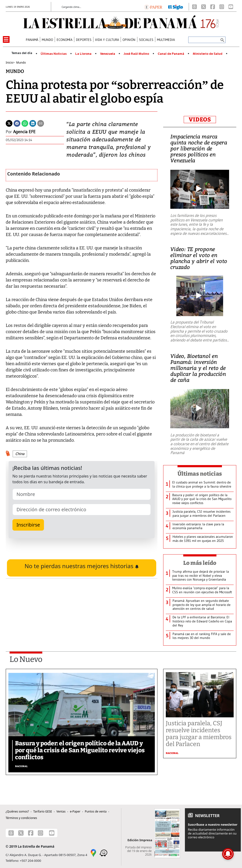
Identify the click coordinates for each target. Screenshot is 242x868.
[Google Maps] (93, 852)
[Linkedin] (33, 123)
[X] (204, 7)
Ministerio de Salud (208, 54)
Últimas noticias (200, 474)
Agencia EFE (24, 132)
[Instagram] (222, 7)
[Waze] (103, 852)
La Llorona (83, 54)
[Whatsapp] (25, 123)
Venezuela (108, 54)
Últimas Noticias (54, 54)
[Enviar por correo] (41, 123)
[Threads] (194, 7)
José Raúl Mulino (136, 54)
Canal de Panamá (171, 54)
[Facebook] (213, 7)
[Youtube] (231, 7)
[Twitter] (9, 123)
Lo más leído (200, 563)
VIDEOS (200, 120)
